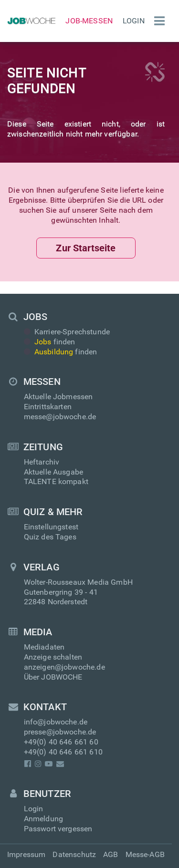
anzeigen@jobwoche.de (64, 667)
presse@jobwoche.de (60, 732)
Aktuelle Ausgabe (54, 472)
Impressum (26, 854)
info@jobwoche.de (56, 722)
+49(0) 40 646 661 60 (61, 742)
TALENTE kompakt (56, 481)
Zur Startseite (86, 248)
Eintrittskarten (48, 407)
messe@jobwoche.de (60, 417)
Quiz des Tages (50, 537)
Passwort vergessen (58, 829)
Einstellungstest (51, 527)
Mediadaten (44, 647)
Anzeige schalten (53, 657)
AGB (111, 854)
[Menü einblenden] (157, 21)
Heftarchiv (42, 462)
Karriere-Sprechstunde (67, 332)
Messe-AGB (145, 854)
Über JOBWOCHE (53, 677)
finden (50, 342)
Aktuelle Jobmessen (58, 397)
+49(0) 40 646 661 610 (63, 752)
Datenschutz (74, 854)
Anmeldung (43, 819)
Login (134, 21)
